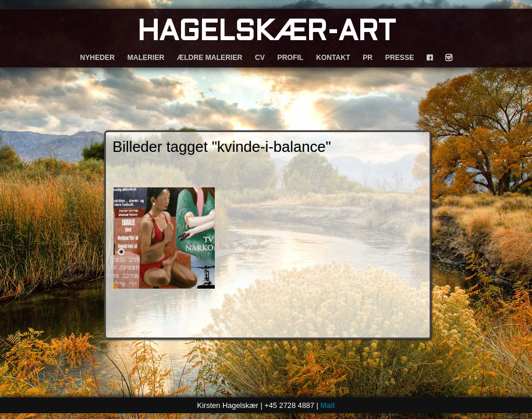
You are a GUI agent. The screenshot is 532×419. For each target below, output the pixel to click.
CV (260, 58)
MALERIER (146, 58)
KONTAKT (333, 58)
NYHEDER (97, 58)
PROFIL (291, 58)
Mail (327, 405)
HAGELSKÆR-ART (266, 33)
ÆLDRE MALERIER (210, 58)
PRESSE (400, 58)
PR (368, 58)
